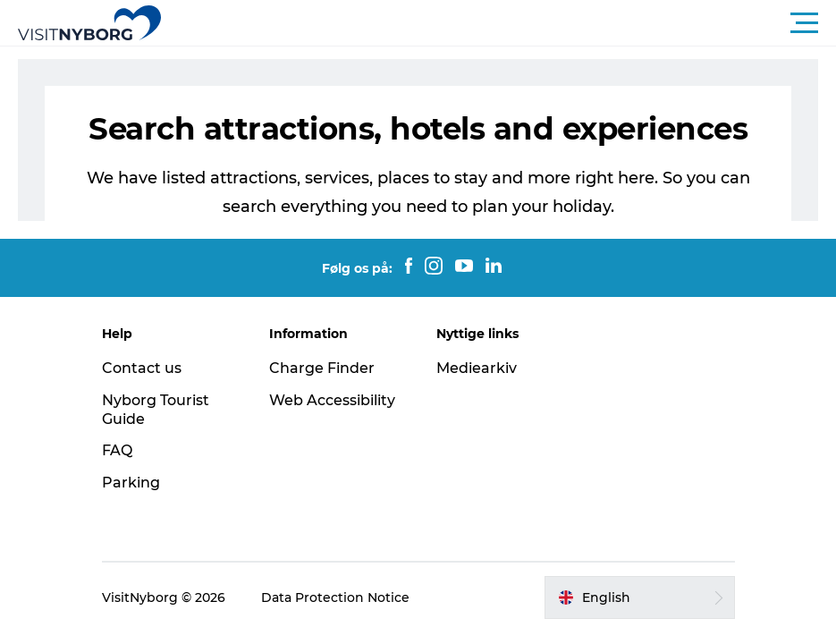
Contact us (142, 368)
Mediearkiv (477, 368)
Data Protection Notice (335, 597)
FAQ (117, 450)
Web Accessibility (332, 400)
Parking (131, 483)
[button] (498, 23)
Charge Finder (322, 368)
